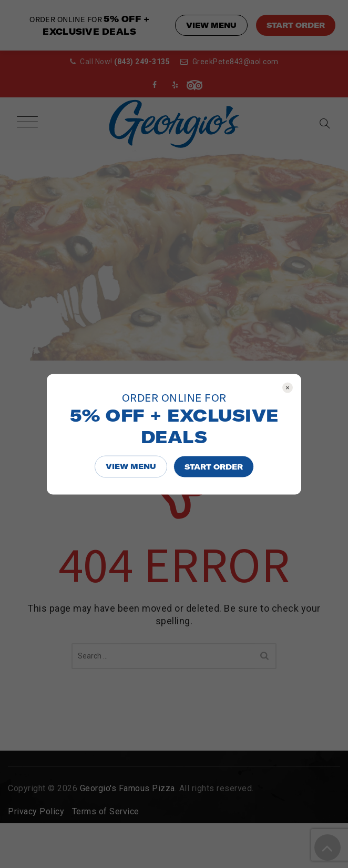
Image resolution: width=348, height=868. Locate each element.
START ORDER (214, 466)
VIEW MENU (131, 466)
